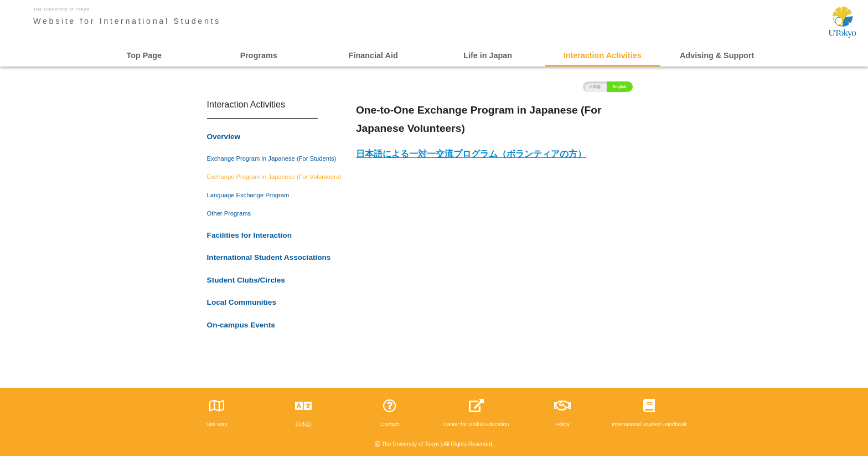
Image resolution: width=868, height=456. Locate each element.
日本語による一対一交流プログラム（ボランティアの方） (471, 154)
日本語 (595, 87)
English (620, 87)
